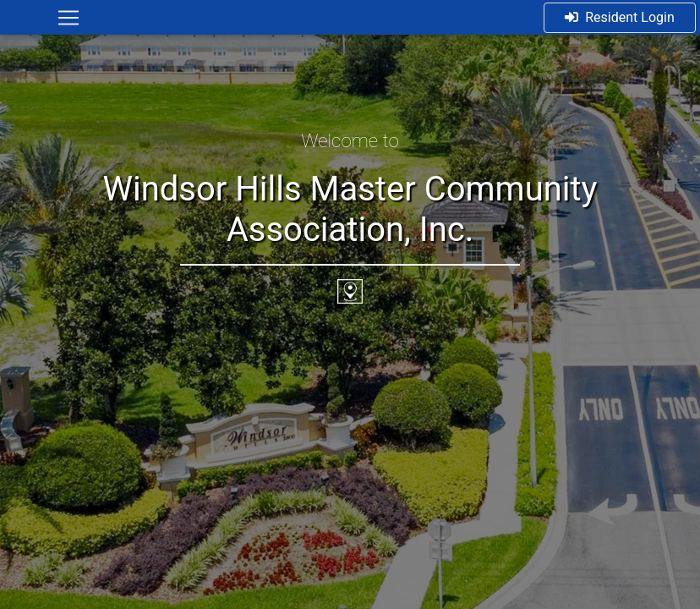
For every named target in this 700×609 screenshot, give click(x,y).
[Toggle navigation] (68, 18)
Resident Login (620, 17)
